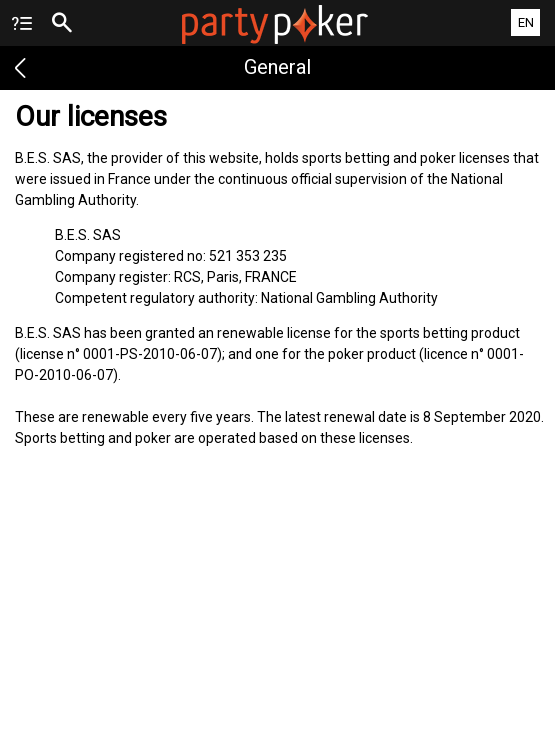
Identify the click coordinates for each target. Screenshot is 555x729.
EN (526, 22)
